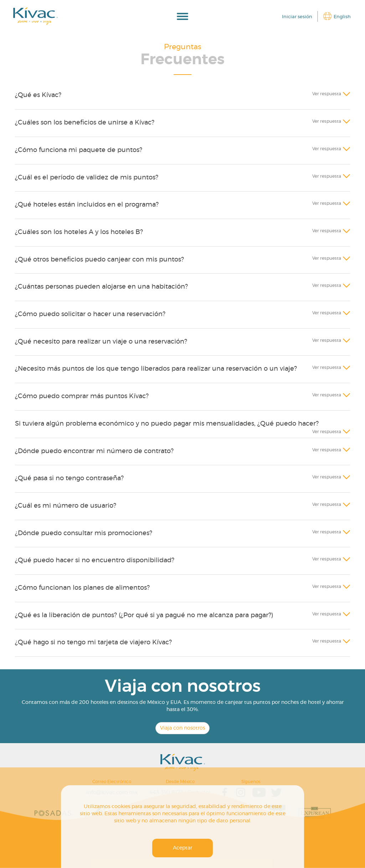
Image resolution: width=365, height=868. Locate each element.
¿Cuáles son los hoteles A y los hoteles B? (79, 232)
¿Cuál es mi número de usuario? (66, 506)
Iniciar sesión (297, 17)
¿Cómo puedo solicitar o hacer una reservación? (90, 314)
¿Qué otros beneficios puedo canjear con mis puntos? (99, 260)
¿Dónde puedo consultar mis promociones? (84, 533)
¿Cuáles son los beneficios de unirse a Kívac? (85, 123)
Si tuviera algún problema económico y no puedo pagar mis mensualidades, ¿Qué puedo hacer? (167, 424)
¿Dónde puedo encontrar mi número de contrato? (94, 451)
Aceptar (182, 848)
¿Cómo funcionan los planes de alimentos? (82, 588)
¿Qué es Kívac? (38, 95)
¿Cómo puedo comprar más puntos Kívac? (82, 396)
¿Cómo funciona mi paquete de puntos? (79, 150)
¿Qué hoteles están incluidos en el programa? (87, 205)
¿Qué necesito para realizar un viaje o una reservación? (101, 342)
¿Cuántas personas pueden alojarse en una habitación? (101, 287)
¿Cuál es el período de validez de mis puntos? (87, 178)
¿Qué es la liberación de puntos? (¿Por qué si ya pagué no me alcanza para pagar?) (144, 615)
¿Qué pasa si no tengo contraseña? (69, 478)
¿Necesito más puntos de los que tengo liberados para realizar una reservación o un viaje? (156, 369)
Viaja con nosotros (182, 728)
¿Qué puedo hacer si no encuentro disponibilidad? (95, 560)
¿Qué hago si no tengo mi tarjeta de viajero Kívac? (93, 643)
